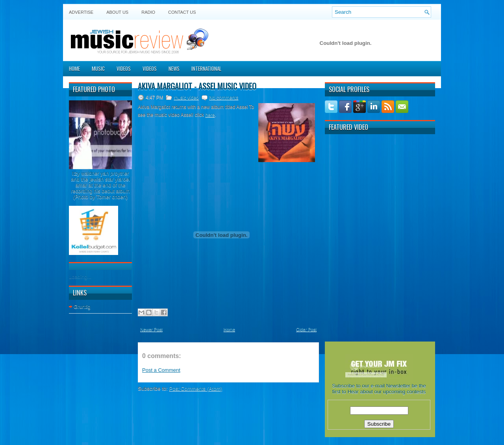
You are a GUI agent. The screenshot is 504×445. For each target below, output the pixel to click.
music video (186, 98)
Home (74, 68)
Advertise (81, 12)
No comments (224, 98)
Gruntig (82, 307)
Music (98, 68)
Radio (148, 12)
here (210, 115)
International (206, 68)
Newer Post (151, 329)
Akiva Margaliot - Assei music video (197, 86)
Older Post (306, 329)
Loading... (80, 277)
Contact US (182, 12)
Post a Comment (161, 370)
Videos (124, 68)
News (174, 68)
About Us (117, 12)
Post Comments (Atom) (196, 389)
